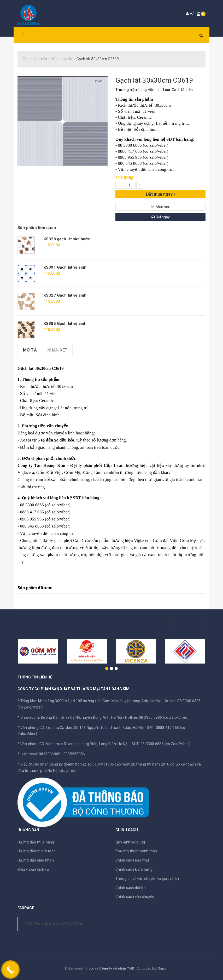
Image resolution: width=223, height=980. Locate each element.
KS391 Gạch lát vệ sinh (65, 267)
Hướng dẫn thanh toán (37, 851)
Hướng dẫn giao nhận (36, 860)
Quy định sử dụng (130, 842)
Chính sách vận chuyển (135, 897)
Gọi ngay (161, 217)
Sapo (162, 968)
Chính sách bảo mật (132, 860)
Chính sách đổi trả (131, 888)
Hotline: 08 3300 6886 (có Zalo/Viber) (157, 717)
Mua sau (160, 207)
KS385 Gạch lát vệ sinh (65, 324)
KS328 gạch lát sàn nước (67, 239)
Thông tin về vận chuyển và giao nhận (147, 879)
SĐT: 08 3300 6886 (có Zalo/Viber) (161, 744)
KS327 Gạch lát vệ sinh (65, 295)
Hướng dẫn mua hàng (36, 842)
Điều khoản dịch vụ (33, 869)
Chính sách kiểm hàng (134, 869)
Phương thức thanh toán (136, 851)
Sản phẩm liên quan (37, 228)
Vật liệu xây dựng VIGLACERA (54, 924)
